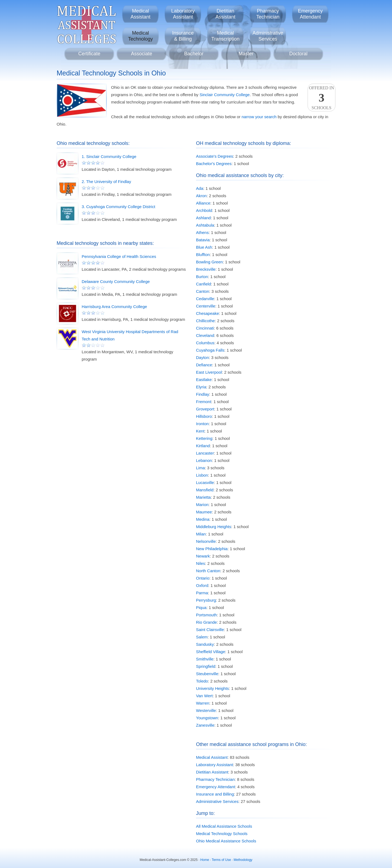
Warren (203, 703)
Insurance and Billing (215, 794)
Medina (203, 519)
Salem (202, 637)
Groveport (205, 409)
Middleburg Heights (214, 527)
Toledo (202, 681)
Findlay (203, 394)
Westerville (206, 710)
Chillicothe (205, 321)
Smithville (205, 659)
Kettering (204, 438)
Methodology (243, 860)
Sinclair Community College (225, 95)
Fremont (204, 402)
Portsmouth (206, 615)
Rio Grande (206, 622)
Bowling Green (209, 262)
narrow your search (259, 117)
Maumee (204, 512)
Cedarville (205, 299)
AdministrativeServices (268, 36)
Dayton (203, 357)
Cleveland (205, 335)
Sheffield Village (211, 652)
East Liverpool (209, 372)
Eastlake (204, 380)
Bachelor (194, 54)
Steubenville (207, 674)
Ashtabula (205, 225)
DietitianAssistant (225, 14)
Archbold (204, 210)
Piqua (201, 607)
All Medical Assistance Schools (224, 826)
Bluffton (203, 255)
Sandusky (205, 644)
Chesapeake (207, 313)
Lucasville (205, 482)
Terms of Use (221, 860)
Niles (200, 563)
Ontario (203, 578)
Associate (142, 54)
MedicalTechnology (140, 36)
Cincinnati (205, 328)
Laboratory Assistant (215, 765)
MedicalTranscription (225, 36)
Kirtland (203, 446)
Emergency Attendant (215, 787)
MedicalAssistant (140, 14)
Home (205, 860)
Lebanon (204, 460)
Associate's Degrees (215, 156)
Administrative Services (217, 801)
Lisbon (202, 475)
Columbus (205, 343)
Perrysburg (206, 600)
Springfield (206, 666)
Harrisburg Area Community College (114, 307)
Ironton (202, 424)
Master (246, 54)
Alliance (203, 203)
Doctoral (298, 54)
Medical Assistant (212, 757)
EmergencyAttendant (310, 14)
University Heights (212, 688)
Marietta (203, 497)
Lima (200, 468)
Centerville (206, 306)
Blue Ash (204, 247)
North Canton (208, 571)
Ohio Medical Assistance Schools (226, 841)
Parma (202, 593)
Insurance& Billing (183, 36)
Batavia (203, 240)
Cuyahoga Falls (210, 350)
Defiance (204, 365)
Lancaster (205, 453)
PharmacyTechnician (268, 14)
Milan (201, 534)
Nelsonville (206, 541)
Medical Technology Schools (222, 834)
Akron (201, 196)
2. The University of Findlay (106, 182)
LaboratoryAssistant (183, 14)
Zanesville (205, 725)
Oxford (202, 585)
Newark (203, 556)
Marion (202, 505)
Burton (202, 277)
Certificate (89, 54)
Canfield (203, 284)
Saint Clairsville (210, 630)
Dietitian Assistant (212, 772)
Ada (200, 188)
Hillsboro (204, 416)
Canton (203, 291)
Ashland (203, 218)
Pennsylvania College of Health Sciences (119, 256)
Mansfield (205, 490)
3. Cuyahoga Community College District (118, 207)
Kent (200, 431)
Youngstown (207, 718)
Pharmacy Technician (215, 779)
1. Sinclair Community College (109, 156)
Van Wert (204, 696)
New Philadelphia (212, 549)
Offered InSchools (321, 98)
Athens (202, 232)
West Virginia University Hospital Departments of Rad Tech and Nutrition (130, 335)
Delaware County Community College (116, 281)
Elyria (201, 387)
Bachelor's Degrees (214, 164)
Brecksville (206, 269)
